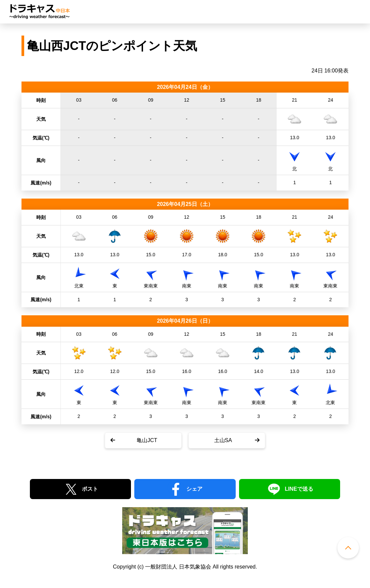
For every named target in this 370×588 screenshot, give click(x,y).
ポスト (90, 489)
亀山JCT (147, 440)
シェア (194, 489)
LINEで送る (299, 489)
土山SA (223, 440)
